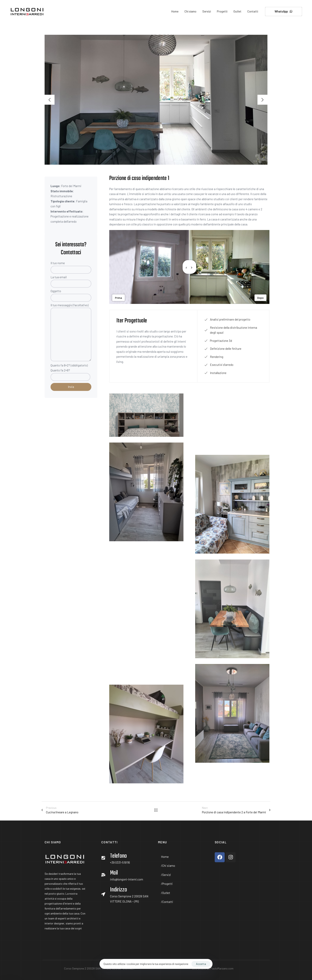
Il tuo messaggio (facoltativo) (71, 332)
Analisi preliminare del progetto (227, 319)
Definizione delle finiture (223, 349)
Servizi (207, 11)
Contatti (253, 11)
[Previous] (50, 100)
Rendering (214, 357)
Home (175, 11)
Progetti (222, 11)
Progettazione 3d (218, 341)
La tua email (71, 282)
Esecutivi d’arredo (219, 365)
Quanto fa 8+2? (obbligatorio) (71, 373)
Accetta (201, 964)
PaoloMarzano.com (222, 968)
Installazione (215, 373)
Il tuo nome (71, 267)
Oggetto (71, 295)
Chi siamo (190, 11)
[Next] (262, 100)
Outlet (237, 11)
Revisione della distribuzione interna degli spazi (231, 330)
